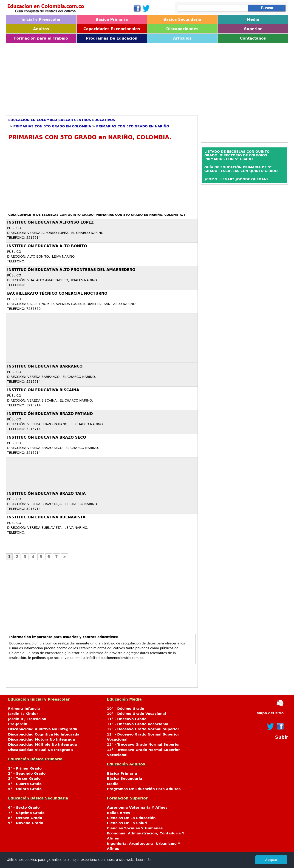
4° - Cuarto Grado (25, 784)
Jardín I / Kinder (23, 714)
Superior (253, 29)
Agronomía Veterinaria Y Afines (137, 808)
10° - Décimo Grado (126, 709)
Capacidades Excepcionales (112, 29)
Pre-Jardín (18, 724)
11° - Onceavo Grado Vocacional (138, 724)
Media (253, 19)
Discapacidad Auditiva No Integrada (43, 729)
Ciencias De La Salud (127, 823)
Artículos (182, 38)
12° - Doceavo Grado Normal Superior (143, 729)
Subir (282, 737)
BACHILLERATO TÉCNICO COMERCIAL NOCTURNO (57, 293)
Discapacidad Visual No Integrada (40, 750)
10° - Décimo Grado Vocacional (137, 714)
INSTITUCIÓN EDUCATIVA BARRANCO (45, 366)
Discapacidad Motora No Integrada (41, 739)
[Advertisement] (144, 78)
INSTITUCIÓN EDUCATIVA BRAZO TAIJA (46, 493)
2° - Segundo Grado (27, 773)
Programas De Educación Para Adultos (144, 789)
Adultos (41, 29)
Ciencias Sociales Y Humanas (135, 828)
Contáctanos (253, 38)
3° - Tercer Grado (24, 779)
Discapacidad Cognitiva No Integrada (44, 734)
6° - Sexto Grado (24, 808)
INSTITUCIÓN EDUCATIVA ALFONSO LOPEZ (50, 222)
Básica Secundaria (182, 19)
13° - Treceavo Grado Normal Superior (144, 744)
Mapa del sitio (270, 713)
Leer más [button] (144, 860)
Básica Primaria (112, 19)
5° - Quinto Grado (25, 789)
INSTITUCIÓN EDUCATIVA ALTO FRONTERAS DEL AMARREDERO (71, 270)
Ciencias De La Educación (131, 818)
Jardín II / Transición (27, 719)
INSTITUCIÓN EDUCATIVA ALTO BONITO (47, 246)
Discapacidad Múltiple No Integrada (42, 744)
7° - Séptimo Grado (26, 813)
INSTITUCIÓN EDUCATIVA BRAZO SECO (47, 437)
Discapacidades (182, 29)
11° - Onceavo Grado (127, 719)
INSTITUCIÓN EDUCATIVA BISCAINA (43, 390)
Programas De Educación (112, 38)
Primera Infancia (24, 709)
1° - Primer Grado (25, 768)
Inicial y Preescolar (41, 19)
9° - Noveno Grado (26, 823)
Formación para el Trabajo (41, 38)
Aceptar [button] (271, 860)
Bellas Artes (119, 813)
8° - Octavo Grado (25, 818)
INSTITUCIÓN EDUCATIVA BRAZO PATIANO (50, 414)
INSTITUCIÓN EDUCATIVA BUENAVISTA (46, 517)
